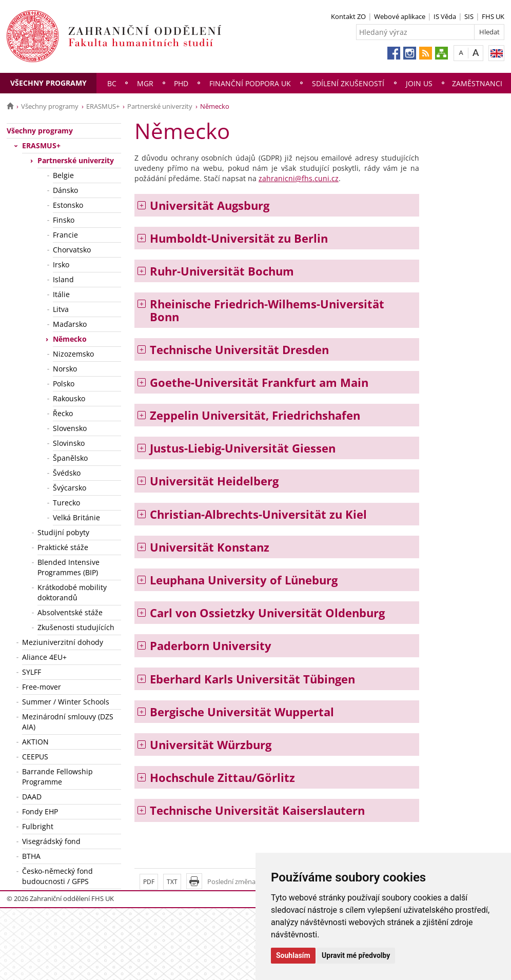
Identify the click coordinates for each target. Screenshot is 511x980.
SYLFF (32, 672)
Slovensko (70, 428)
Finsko (64, 220)
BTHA (31, 856)
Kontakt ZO (348, 16)
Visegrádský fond (51, 841)
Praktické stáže (63, 547)
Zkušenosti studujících (76, 627)
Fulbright (38, 826)
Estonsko (68, 205)
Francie (65, 235)
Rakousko (69, 398)
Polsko (64, 384)
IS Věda (445, 16)
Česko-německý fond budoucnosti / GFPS (57, 876)
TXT (172, 882)
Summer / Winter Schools (66, 702)
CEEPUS (35, 757)
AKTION (35, 742)
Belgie (63, 175)
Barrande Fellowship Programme (57, 777)
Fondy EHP (40, 811)
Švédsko (67, 473)
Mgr (145, 83)
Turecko (66, 503)
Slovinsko (69, 443)
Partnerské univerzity (160, 106)
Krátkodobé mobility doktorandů (72, 592)
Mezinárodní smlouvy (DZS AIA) (68, 722)
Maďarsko (70, 324)
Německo (70, 339)
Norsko (65, 369)
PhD (181, 83)
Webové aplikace (400, 16)
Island (63, 279)
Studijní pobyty (63, 532)
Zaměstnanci (477, 83)
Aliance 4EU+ (44, 657)
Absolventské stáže (70, 612)
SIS (469, 16)
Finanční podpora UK (250, 83)
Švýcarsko (70, 488)
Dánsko (65, 190)
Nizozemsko (73, 354)
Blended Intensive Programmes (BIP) (68, 567)
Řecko (63, 413)
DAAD (32, 797)
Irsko (61, 264)
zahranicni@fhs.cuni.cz (299, 178)
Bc (112, 83)
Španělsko (70, 458)
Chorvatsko (72, 250)
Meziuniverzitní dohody (63, 642)
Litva (61, 309)
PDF (149, 882)
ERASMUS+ (103, 106)
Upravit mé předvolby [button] (356, 955)
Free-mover (42, 687)
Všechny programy (48, 83)
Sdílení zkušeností (348, 83)
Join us (419, 83)
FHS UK (493, 16)
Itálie (61, 294)
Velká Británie (76, 517)
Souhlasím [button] (293, 955)
